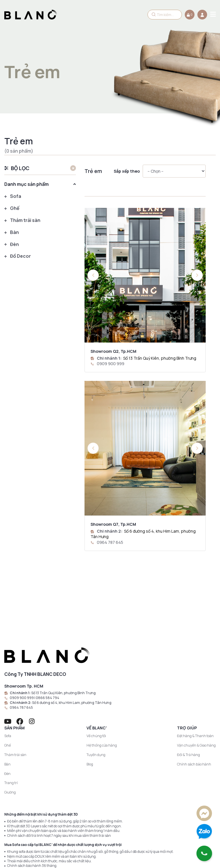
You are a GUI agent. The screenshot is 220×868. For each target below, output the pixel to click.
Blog (90, 698)
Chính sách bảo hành (194, 698)
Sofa (13, 197)
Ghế (12, 208)
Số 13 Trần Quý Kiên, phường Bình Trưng (160, 358)
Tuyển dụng (96, 688)
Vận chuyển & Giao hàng (196, 679)
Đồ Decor (18, 256)
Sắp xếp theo (127, 171)
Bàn (12, 232)
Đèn (12, 244)
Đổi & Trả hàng (188, 688)
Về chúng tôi (96, 669)
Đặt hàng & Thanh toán (195, 669)
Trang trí (11, 716)
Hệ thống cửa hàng (102, 679)
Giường (10, 726)
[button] (197, 275)
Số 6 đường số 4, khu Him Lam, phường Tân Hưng (72, 636)
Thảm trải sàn (22, 220)
